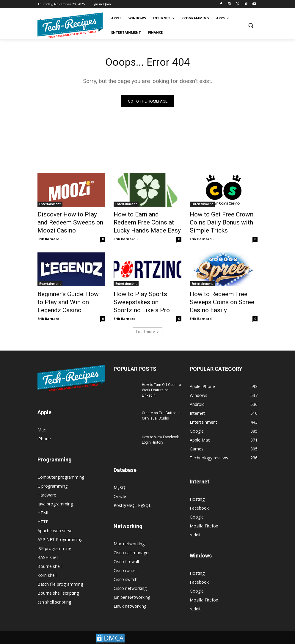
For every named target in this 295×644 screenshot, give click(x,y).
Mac (42, 422)
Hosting (197, 491)
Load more (148, 324)
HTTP (43, 514)
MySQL (121, 479)
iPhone (44, 431)
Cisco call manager (132, 545)
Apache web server (56, 523)
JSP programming (54, 540)
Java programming (55, 496)
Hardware (47, 487)
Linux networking (130, 598)
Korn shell (47, 567)
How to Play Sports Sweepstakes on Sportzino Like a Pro (143, 297)
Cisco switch (125, 571)
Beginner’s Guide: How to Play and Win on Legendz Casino (70, 293)
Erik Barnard (48, 236)
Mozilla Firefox (204, 518)
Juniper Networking (132, 589)
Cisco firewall (126, 553)
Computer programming (61, 469)
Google (197, 509)
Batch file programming (60, 576)
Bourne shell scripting (58, 585)
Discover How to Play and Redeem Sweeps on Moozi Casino (67, 222)
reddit (195, 527)
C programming (52, 478)
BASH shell (48, 549)
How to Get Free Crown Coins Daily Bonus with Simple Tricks (223, 218)
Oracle (120, 488)
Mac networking (129, 536)
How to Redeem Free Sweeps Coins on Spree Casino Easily (222, 293)
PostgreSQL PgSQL (132, 497)
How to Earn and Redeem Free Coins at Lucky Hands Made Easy (147, 222)
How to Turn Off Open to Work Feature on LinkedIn (161, 382)
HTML (43, 505)
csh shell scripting (54, 594)
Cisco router (125, 562)
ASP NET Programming (60, 531)
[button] (251, 25)
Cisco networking (130, 580)
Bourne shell (50, 558)
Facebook (199, 500)
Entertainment (50, 205)
